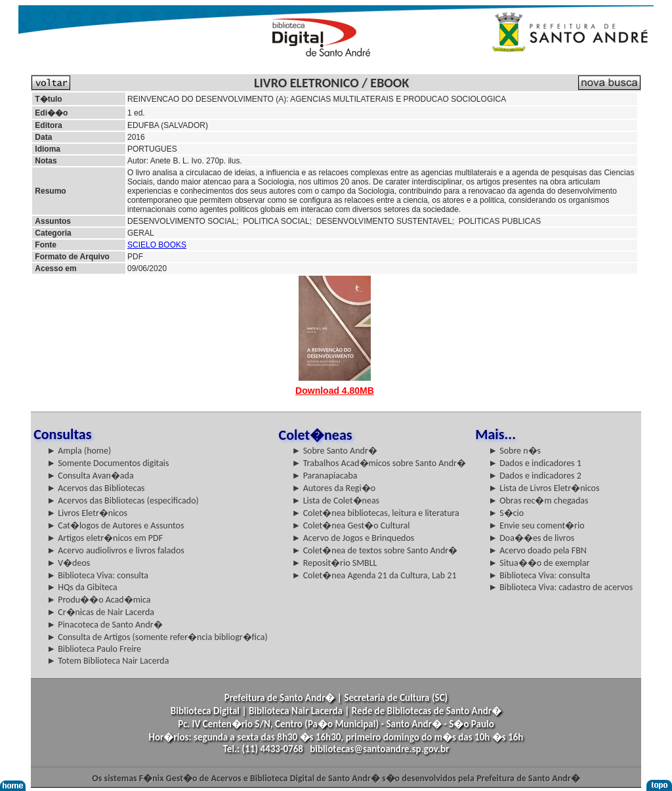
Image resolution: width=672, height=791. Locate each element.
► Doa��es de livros (531, 538)
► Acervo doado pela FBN (537, 550)
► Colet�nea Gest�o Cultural (351, 525)
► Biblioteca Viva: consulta (97, 575)
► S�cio (506, 513)
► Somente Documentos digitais (108, 463)
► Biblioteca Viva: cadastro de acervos (560, 587)
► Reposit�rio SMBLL (335, 563)
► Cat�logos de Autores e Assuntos (115, 525)
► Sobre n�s (514, 451)
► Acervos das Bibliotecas (95, 488)
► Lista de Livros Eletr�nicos (544, 488)
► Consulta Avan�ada (90, 476)
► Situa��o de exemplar (539, 563)
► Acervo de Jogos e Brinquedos (353, 538)
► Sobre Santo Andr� (335, 451)
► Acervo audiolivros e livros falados (115, 550)
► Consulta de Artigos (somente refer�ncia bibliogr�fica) (157, 637)
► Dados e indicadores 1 (535, 463)
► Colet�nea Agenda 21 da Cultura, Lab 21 (374, 575)
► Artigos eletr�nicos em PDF (105, 538)
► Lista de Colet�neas (336, 501)
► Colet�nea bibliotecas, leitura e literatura (376, 513)
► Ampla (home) (79, 451)
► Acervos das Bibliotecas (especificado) (123, 501)
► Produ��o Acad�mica (98, 600)
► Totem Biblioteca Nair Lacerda (108, 661)
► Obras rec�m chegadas (538, 501)
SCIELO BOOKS (157, 245)
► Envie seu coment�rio (536, 525)
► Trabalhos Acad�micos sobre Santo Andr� (379, 463)
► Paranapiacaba (325, 476)
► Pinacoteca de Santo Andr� (105, 625)
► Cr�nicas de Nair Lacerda (100, 612)
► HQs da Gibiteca (82, 587)
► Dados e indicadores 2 (535, 476)
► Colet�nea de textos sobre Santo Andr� (375, 550)
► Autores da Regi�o (334, 488)
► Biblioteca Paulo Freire (94, 649)
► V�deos (68, 563)
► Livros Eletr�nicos (87, 513)
